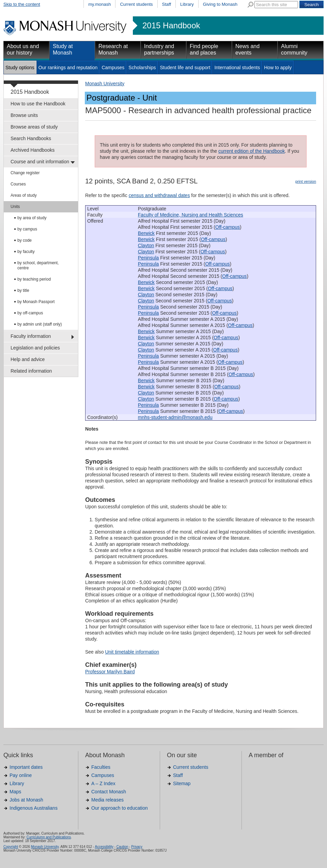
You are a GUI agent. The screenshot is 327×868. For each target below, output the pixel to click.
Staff (167, 4)
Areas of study (24, 195)
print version (306, 181)
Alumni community (294, 49)
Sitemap (182, 783)
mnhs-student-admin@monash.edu (175, 417)
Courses (18, 184)
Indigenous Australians (34, 808)
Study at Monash (63, 49)
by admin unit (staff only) (40, 324)
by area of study (32, 218)
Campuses (113, 68)
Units (15, 207)
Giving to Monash (220, 4)
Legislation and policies (35, 348)
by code (25, 240)
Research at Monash (113, 49)
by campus (27, 229)
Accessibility (104, 847)
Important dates (26, 767)
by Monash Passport (36, 302)
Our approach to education (120, 808)
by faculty (26, 252)
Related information (31, 371)
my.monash (99, 4)
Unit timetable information (132, 652)
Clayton (146, 245)
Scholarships (142, 68)
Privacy (137, 847)
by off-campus (30, 313)
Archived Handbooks (33, 150)
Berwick (146, 233)
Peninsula (149, 258)
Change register (25, 173)
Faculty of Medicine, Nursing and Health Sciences (191, 215)
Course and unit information (40, 162)
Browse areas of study (34, 127)
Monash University (105, 84)
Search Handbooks (31, 138)
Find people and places (204, 49)
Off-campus (228, 227)
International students (237, 68)
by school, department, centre (38, 265)
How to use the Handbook (38, 104)
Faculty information (31, 336)
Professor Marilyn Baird (110, 672)
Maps (15, 792)
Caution (122, 847)
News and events (247, 49)
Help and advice (28, 359)
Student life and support (185, 68)
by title (23, 290)
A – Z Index (103, 783)
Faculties (101, 767)
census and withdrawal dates (159, 195)
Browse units (24, 115)
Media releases (107, 800)
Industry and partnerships (159, 49)
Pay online (21, 775)
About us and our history (23, 49)
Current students (136, 4)
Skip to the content (22, 4)
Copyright (11, 847)
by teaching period (34, 279)
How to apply (278, 68)
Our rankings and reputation (68, 68)
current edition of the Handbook (252, 151)
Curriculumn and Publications (49, 837)
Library (187, 4)
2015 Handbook (171, 26)
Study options (20, 68)
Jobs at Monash (26, 800)
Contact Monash (109, 792)
